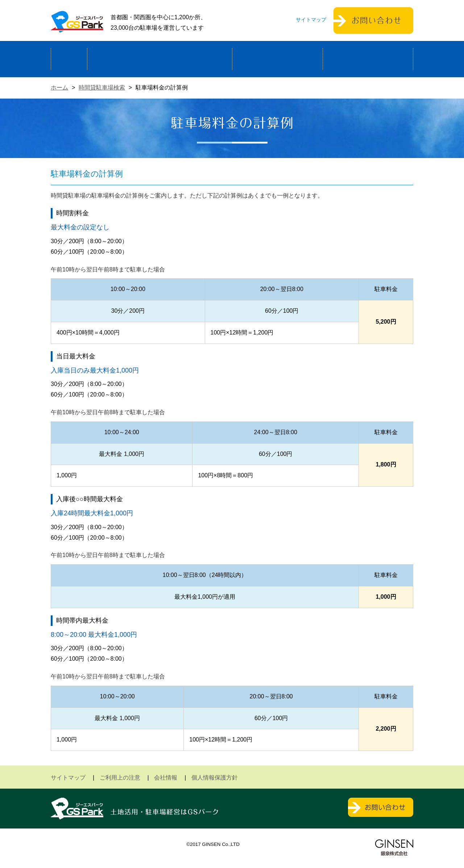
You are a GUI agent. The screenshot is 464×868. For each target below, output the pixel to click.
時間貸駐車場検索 (102, 88)
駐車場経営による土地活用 (160, 59)
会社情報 (166, 778)
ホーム (69, 59)
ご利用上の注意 (120, 778)
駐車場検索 (277, 59)
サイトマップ (311, 20)
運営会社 (368, 59)
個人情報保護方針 (215, 778)
